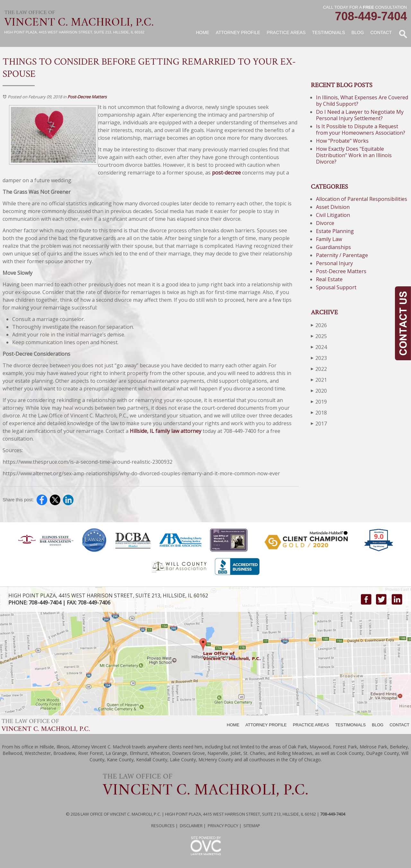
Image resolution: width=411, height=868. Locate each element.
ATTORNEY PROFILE (266, 725)
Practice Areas (286, 32)
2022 (319, 369)
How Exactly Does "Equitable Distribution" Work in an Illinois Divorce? (354, 155)
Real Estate (329, 279)
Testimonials (329, 32)
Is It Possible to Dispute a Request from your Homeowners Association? (361, 130)
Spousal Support (336, 287)
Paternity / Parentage (342, 255)
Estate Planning (335, 231)
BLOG (378, 725)
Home (203, 32)
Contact (381, 32)
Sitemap (252, 826)
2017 (319, 423)
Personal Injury (334, 263)
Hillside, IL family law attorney (166, 431)
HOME (233, 725)
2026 (319, 325)
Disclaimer (191, 826)
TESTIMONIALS (350, 725)
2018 (319, 412)
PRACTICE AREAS (311, 725)
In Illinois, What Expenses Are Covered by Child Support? (362, 101)
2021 (319, 380)
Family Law (329, 239)
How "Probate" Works (342, 141)
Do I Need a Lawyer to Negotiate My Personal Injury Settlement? (360, 115)
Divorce (325, 223)
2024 (319, 347)
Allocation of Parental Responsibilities (362, 199)
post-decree (226, 173)
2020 (319, 391)
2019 (319, 402)
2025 (319, 336)
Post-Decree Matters (87, 97)
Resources (163, 826)
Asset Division (333, 207)
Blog (358, 32)
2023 (319, 358)
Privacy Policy (223, 826)
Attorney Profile (238, 32)
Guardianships (333, 247)
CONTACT (399, 725)
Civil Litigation (333, 215)
